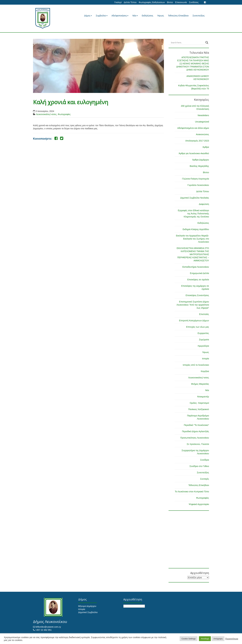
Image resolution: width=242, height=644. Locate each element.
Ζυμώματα (204, 340)
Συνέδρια (205, 460)
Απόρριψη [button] (218, 639)
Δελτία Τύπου (130, 2)
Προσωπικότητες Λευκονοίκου (195, 438)
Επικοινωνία (181, 2)
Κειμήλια (205, 371)
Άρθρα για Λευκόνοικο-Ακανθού (194, 153)
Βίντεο (170, 2)
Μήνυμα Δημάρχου (87, 606)
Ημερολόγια (203, 346)
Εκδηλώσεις (148, 16)
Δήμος (88, 16)
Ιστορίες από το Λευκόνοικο (196, 365)
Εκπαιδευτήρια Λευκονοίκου (196, 267)
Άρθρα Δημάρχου (201, 160)
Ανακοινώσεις (202, 134)
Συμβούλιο (102, 16)
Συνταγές (205, 479)
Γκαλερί (118, 2)
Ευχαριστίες (203, 333)
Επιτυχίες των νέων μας (198, 327)
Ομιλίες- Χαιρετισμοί (199, 403)
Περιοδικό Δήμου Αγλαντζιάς (195, 431)
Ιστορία (205, 359)
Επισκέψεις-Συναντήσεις (197, 295)
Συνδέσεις (194, 2)
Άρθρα (206, 147)
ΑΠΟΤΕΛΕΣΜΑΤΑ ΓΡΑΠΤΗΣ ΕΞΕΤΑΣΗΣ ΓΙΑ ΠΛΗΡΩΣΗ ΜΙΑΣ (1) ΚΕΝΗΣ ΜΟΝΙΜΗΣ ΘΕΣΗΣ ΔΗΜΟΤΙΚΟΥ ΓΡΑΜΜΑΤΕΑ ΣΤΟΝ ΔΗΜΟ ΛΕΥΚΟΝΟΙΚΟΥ (193, 64)
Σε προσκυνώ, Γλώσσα (198, 444)
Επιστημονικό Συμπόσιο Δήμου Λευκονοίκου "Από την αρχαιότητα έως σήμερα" (193, 305)
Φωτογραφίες (64, 114)
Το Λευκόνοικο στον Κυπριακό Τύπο (192, 492)
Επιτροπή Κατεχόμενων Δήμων (194, 321)
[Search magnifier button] (207, 43)
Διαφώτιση (204, 204)
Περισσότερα (232, 639)
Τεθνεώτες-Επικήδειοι (178, 16)
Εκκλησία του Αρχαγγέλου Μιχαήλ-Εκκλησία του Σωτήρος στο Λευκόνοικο (192, 239)
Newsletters (203, 115)
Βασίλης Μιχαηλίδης (199, 166)
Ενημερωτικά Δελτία (199, 273)
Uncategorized (202, 122)
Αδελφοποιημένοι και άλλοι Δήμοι (193, 128)
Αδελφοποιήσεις (120, 16)
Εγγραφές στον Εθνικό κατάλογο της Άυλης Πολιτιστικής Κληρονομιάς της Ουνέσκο (193, 214)
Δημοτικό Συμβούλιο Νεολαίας (195, 198)
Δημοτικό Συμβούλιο (88, 612)
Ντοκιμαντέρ (203, 397)
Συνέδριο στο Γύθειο (199, 466)
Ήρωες (161, 16)
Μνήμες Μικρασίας (200, 384)
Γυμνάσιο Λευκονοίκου (198, 185)
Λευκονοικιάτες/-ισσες (46, 114)
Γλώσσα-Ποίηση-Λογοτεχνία (196, 179)
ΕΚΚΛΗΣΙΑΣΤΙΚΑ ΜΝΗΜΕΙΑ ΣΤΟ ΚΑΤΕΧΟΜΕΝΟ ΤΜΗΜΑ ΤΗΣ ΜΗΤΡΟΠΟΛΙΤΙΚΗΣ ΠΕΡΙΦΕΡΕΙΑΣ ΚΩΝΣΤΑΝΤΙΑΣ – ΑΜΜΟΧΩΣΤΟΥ (193, 254)
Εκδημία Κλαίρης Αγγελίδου (196, 229)
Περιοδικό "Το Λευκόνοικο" (196, 425)
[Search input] (187, 43)
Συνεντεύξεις (199, 16)
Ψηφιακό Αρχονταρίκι (199, 504)
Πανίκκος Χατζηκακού (199, 409)
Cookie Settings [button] (189, 639)
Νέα (135, 16)
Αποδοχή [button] (205, 639)
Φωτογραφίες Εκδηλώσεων (152, 2)
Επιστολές (204, 314)
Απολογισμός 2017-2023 (197, 141)
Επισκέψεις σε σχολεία (198, 280)
